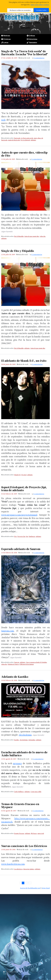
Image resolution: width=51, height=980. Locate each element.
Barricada (17, 138)
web (3, 120)
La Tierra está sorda (27, 138)
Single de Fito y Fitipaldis (18, 251)
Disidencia (32, 536)
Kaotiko (17, 740)
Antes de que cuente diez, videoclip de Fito (24, 154)
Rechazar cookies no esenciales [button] (20, 10)
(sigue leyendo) (7, 231)
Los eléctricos (18, 869)
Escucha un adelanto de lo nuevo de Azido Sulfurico (24, 754)
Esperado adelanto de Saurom (21, 549)
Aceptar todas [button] (41, 10)
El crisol (24, 475)
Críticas (32, 36)
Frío (15, 536)
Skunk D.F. (17, 475)
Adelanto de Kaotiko (15, 677)
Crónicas (7, 39)
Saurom (17, 662)
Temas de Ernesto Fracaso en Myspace (20, 805)
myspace (17, 763)
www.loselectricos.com (13, 864)
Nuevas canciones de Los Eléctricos (24, 846)
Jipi (27, 536)
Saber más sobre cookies (40, 5)
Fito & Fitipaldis (19, 236)
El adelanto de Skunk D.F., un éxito (24, 361)
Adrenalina (32, 740)
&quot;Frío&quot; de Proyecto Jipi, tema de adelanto (24, 489)
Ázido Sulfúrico (19, 792)
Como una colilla (36, 792)
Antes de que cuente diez (32, 236)
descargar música (29, 869)
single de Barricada (14, 140)
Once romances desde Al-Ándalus (36, 662)
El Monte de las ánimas (27, 664)
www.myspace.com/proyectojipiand (19, 515)
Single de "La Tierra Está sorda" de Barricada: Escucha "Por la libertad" (24, 53)
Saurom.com (8, 631)
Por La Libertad (25, 140)
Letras (6, 43)
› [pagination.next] (30, 883)
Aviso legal (46, 888)
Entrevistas (33, 39)
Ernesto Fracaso (19, 833)
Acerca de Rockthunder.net (30, 888)
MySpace (34, 833)
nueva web (41, 833)
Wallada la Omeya (13, 664)
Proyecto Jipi (21, 536)
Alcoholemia (25, 735)
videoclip (43, 236)
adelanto (33, 140)
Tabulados (33, 43)
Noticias (7, 36)
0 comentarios (39, 58)
